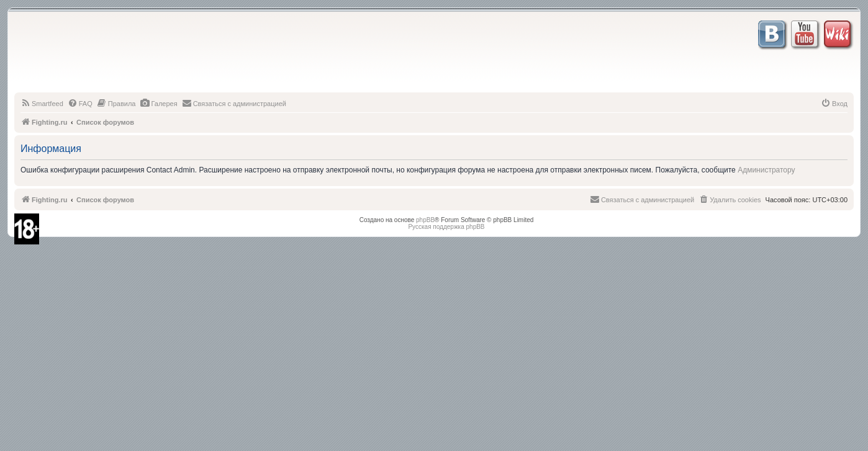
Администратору (766, 170)
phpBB (425, 220)
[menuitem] (42, 104)
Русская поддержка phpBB (446, 227)
